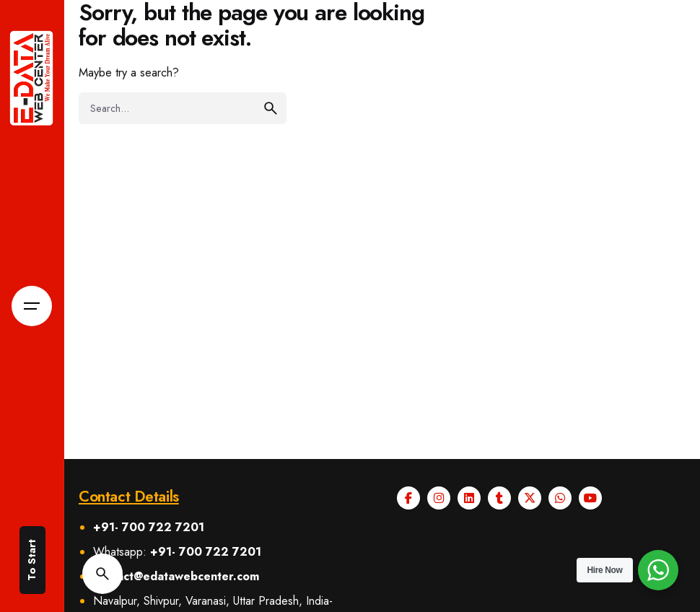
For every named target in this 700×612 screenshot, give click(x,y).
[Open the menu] (32, 306)
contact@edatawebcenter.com (176, 576)
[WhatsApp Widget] (658, 570)
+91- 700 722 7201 (149, 527)
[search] (271, 108)
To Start (32, 560)
